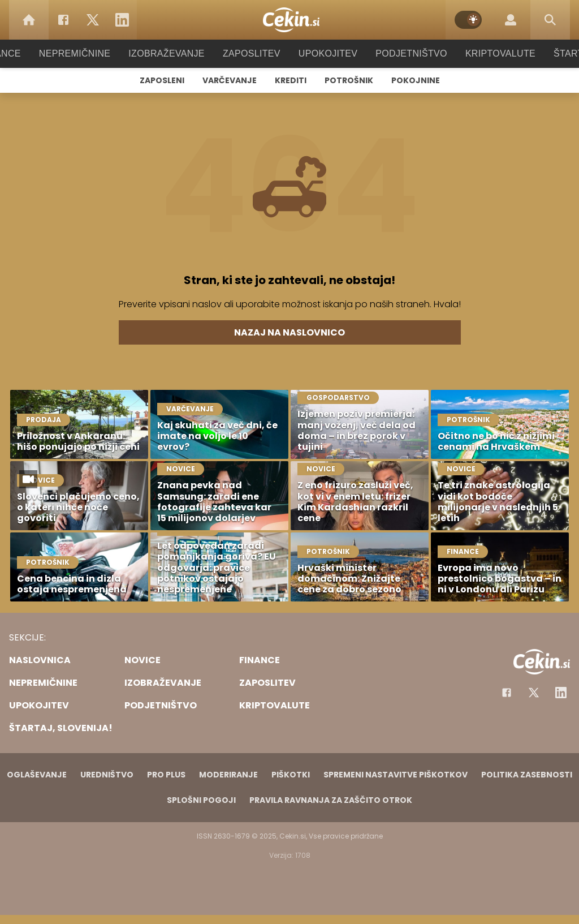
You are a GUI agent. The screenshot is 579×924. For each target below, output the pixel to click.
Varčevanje (230, 80)
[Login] (511, 20)
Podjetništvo (404, 53)
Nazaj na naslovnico (289, 332)
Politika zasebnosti (527, 775)
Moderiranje (228, 775)
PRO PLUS (166, 775)
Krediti (291, 80)
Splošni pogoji (201, 800)
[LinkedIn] (122, 20)
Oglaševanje (37, 775)
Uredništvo (107, 775)
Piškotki (291, 775)
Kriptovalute (489, 53)
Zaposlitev (252, 53)
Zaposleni (162, 80)
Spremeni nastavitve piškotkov (396, 775)
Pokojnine (416, 80)
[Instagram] (561, 693)
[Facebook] (63, 20)
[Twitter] (93, 20)
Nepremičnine (86, 53)
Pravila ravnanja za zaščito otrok (331, 800)
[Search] (550, 20)
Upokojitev (324, 53)
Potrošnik (349, 80)
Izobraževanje (172, 53)
